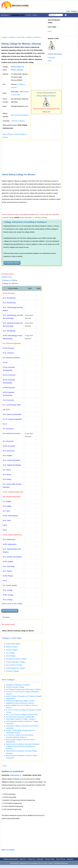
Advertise (70, 859)
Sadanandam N (16, 775)
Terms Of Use (61, 859)
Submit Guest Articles (11, 859)
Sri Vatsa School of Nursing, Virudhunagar (20, 717)
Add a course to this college (12, 604)
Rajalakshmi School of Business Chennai (20, 703)
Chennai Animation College (15, 687)
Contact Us (31, 859)
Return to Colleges (8, 850)
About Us (23, 859)
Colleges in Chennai (33, 37)
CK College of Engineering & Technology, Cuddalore (23, 689)
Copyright (40, 859)
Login (68, 11)
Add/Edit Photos (7, 277)
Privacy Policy (50, 859)
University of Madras (18, 121)
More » (35, 15)
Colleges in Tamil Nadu (17, 37)
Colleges (4, 37)
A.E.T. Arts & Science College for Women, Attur (22, 714)
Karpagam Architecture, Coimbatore (18, 685)
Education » (5, 15)
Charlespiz (51, 57)
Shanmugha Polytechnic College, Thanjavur (21, 719)
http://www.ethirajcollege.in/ (20, 115)
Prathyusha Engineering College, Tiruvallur (20, 701)
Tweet (4, 766)
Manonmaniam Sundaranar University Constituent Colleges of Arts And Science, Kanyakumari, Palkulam (23, 746)
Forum (29, 15)
